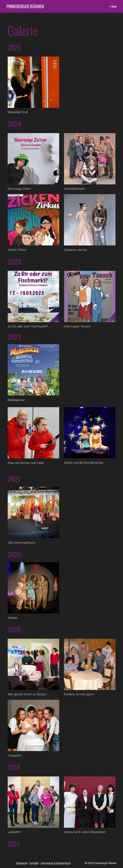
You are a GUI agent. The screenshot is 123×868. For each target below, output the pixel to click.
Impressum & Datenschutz (56, 863)
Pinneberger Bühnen (25, 6)
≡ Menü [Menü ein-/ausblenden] (113, 6)
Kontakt (34, 863)
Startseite (22, 863)
